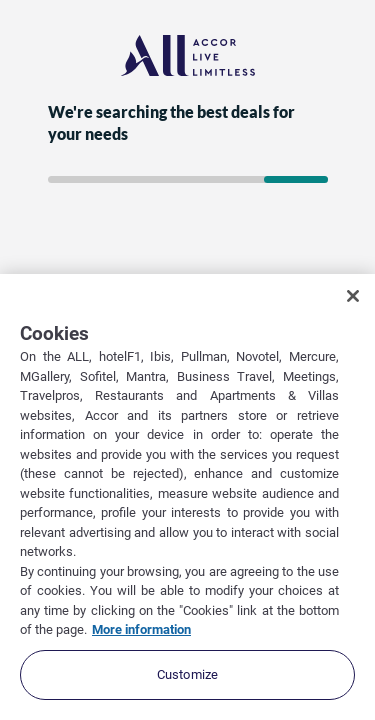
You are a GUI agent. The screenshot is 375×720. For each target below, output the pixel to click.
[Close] (353, 296)
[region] (187, 497)
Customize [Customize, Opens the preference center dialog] (187, 674)
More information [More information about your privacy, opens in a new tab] (141, 629)
